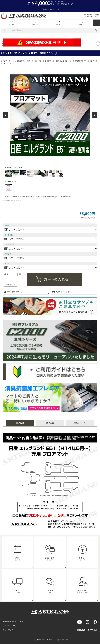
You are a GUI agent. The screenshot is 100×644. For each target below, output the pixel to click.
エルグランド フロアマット (45, 61)
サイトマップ (8, 630)
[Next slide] (98, 44)
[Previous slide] (3, 44)
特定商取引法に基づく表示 (13, 621)
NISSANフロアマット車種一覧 (23, 61)
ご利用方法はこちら (50, 9)
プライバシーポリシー (11, 626)
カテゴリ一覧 (5, 61)
